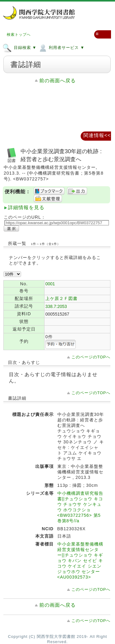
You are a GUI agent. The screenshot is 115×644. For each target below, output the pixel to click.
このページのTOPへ (91, 357)
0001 (50, 284)
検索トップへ (19, 35)
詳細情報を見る (26, 207)
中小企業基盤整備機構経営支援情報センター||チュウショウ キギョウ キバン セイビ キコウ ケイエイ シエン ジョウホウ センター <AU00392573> (80, 561)
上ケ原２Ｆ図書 (61, 298)
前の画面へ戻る (57, 81)
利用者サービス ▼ (61, 47)
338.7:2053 (56, 306)
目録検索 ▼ (19, 47)
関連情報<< (97, 135)
